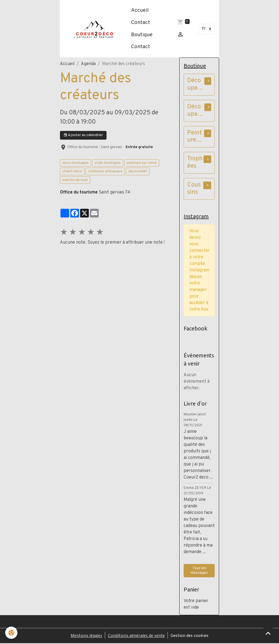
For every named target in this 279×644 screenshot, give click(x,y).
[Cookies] (12, 633)
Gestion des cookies (192, 636)
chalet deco (72, 171)
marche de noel (75, 180)
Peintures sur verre (195, 137)
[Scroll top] (268, 633)
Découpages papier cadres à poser (195, 85)
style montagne (108, 163)
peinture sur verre (142, 163)
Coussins (194, 189)
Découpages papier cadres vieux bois (195, 111)
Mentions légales (85, 636)
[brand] (95, 29)
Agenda (88, 64)
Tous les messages (199, 571)
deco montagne (75, 163)
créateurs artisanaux (105, 171)
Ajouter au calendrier (83, 135)
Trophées (195, 163)
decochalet (138, 171)
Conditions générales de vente (137, 636)
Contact (142, 23)
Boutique (143, 35)
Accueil (141, 10)
